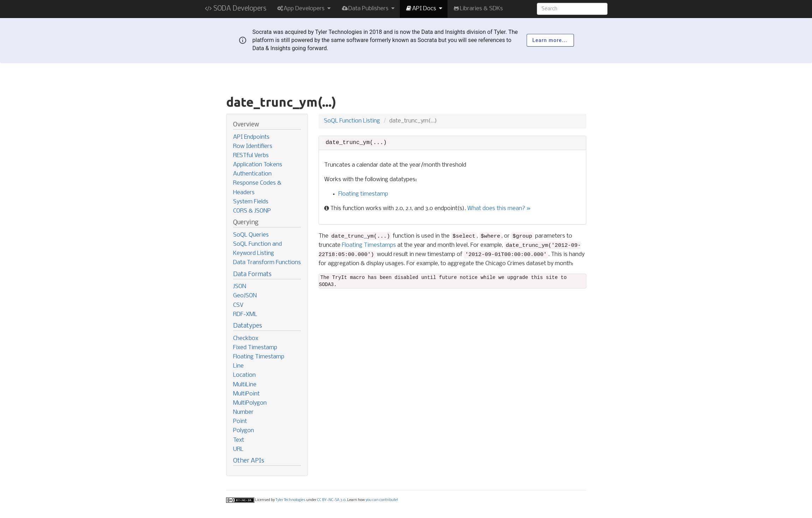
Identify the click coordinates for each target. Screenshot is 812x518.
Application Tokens (258, 165)
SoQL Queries (251, 235)
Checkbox (246, 338)
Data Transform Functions (267, 263)
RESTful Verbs (251, 156)
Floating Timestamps (369, 245)
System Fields (251, 202)
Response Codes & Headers (257, 188)
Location (244, 375)
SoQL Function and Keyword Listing (257, 249)
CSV (238, 305)
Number (243, 412)
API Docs (424, 9)
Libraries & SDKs (478, 9)
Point (240, 421)
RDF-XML (245, 314)
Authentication (252, 174)
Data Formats (252, 275)
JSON (240, 287)
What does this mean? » (499, 209)
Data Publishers (368, 9)
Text (239, 440)
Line (238, 366)
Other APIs (249, 461)
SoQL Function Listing (352, 121)
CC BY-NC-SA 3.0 (331, 500)
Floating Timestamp (259, 357)
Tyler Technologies (291, 500)
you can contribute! (382, 500)
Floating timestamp (363, 194)
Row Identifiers (253, 146)
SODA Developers (236, 9)
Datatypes (248, 326)
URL (238, 449)
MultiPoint (246, 394)
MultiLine (245, 385)
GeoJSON (245, 296)
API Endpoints (251, 137)
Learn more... (550, 40)
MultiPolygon (250, 403)
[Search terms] (572, 9)
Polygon (244, 431)
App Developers (304, 9)
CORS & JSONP (252, 211)
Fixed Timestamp (255, 348)
